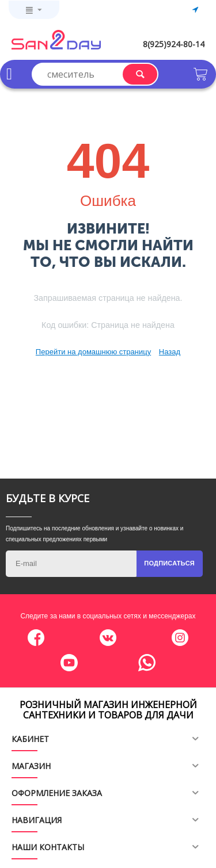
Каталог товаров (9, 74)
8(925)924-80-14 (174, 44)
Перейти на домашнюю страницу (93, 352)
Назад (170, 352)
